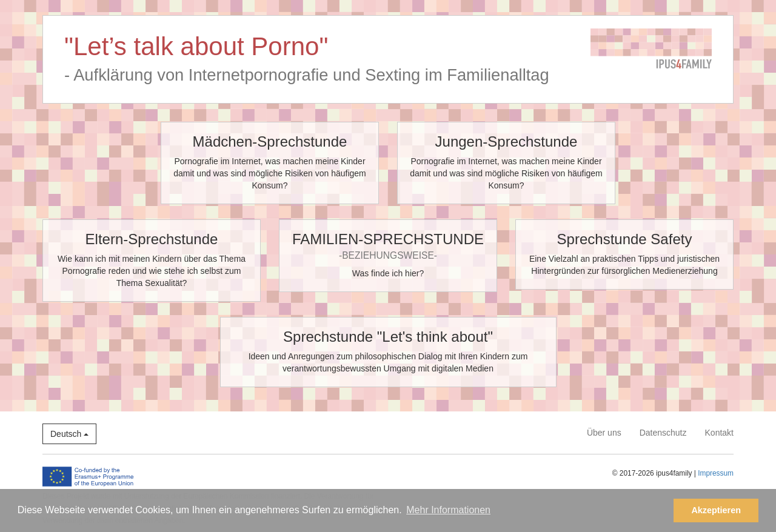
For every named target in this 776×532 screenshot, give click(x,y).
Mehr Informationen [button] (448, 510)
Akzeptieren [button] (716, 510)
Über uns (604, 433)
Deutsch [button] (69, 434)
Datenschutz (663, 433)
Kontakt (719, 433)
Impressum (716, 473)
